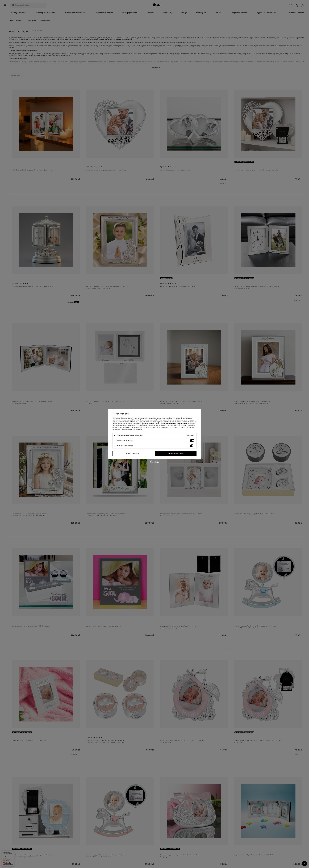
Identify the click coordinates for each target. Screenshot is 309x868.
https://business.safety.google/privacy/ (174, 424)
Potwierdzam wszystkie (176, 454)
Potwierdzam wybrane (133, 454)
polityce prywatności (165, 422)
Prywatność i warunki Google (150, 424)
